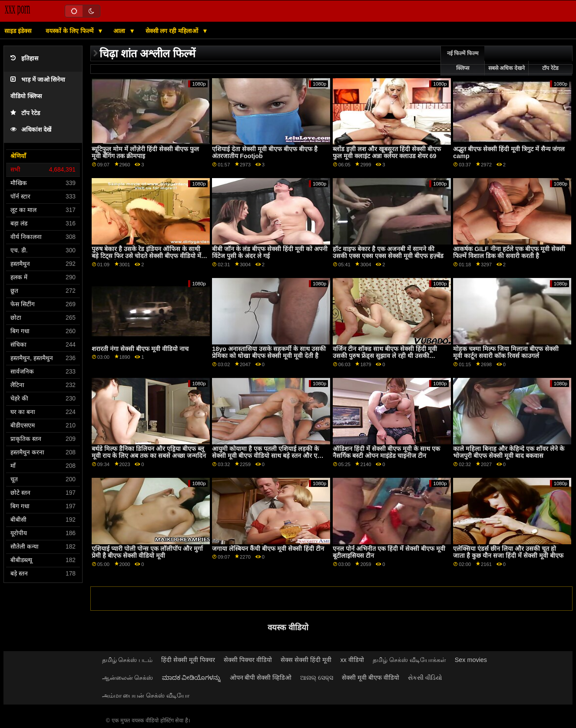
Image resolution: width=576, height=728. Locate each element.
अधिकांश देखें (31, 130)
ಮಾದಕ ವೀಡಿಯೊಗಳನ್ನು (192, 678)
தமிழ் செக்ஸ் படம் (127, 660)
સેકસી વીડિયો (425, 678)
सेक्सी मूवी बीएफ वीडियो (371, 678)
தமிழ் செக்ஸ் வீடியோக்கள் (409, 660)
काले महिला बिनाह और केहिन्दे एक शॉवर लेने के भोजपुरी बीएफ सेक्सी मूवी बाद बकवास (509, 452)
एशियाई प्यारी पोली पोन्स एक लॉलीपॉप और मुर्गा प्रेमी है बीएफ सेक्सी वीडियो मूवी (147, 552)
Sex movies (471, 660)
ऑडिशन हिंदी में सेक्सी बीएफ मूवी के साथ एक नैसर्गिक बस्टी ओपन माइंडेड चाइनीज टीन (386, 452)
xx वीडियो (352, 660)
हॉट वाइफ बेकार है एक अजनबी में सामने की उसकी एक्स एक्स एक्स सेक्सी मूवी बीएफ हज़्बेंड (388, 253)
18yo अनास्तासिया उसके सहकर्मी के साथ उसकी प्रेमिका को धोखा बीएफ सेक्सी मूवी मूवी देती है (269, 352)
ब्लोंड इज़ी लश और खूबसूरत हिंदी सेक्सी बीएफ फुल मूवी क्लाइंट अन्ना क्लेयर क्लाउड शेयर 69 (387, 153)
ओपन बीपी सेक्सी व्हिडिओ (261, 678)
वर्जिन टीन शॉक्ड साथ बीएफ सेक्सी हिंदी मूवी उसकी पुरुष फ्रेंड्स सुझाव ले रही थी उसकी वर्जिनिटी (385, 356)
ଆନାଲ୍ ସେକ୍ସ (317, 678)
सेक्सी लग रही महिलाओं (173, 31)
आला (120, 31)
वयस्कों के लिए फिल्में (70, 31)
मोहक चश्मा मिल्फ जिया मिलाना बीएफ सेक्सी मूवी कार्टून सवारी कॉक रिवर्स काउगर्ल (506, 352)
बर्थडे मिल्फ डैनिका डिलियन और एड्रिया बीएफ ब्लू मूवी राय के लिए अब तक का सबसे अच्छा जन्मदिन (149, 452)
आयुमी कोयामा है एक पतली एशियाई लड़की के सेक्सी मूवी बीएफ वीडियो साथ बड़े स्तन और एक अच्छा (267, 456)
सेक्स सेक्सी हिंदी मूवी (306, 660)
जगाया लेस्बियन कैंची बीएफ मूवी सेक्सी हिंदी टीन (268, 549)
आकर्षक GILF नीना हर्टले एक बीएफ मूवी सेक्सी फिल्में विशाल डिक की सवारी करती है (509, 253)
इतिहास (24, 58)
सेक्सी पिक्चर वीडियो (248, 660)
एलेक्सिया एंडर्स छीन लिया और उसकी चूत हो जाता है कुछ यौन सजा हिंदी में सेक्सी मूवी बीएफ (508, 552)
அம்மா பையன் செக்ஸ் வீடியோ (146, 695)
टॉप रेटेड (25, 113)
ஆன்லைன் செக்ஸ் (128, 678)
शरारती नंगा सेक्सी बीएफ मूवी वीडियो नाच (140, 349)
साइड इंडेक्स (18, 31)
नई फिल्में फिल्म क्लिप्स (463, 61)
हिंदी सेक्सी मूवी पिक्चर (188, 660)
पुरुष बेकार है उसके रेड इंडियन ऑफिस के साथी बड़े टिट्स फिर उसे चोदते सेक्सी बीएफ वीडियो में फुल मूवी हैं (146, 256)
